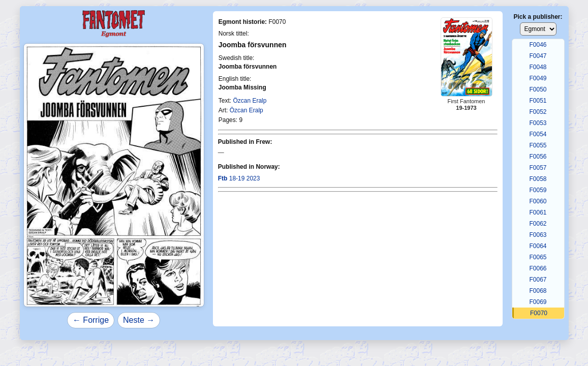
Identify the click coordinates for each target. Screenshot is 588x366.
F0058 (538, 179)
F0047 (538, 56)
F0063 (538, 235)
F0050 (538, 89)
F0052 (538, 112)
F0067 (538, 280)
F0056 (538, 157)
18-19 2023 (239, 178)
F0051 (538, 101)
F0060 (538, 201)
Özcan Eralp (250, 101)
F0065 (538, 257)
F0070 (539, 313)
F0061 (538, 212)
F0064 (538, 246)
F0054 (538, 134)
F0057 (538, 168)
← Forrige (91, 320)
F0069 (538, 302)
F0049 (538, 78)
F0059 (538, 190)
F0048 (538, 67)
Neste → (139, 320)
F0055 (538, 145)
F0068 (538, 291)
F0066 (538, 268)
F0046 (538, 45)
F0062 (538, 224)
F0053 (538, 123)
